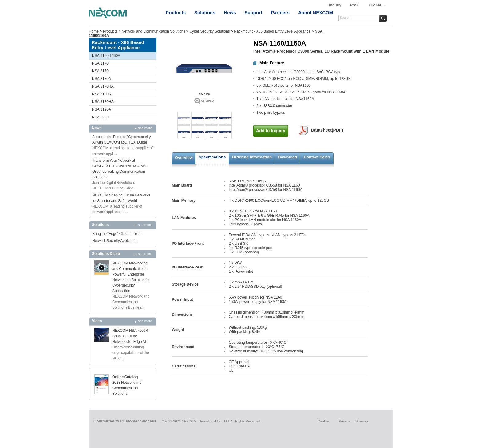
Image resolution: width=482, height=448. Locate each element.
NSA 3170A (101, 79)
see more (145, 128)
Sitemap (361, 421)
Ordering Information (252, 157)
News (230, 12)
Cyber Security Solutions (209, 31)
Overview (184, 158)
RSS (354, 5)
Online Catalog (125, 377)
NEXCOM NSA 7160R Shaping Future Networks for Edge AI (130, 336)
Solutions (205, 12)
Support (254, 12)
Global (375, 5)
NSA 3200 (100, 117)
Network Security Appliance (114, 241)
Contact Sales (317, 157)
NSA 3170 (100, 71)
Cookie (323, 421)
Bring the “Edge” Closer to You (116, 234)
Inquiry (336, 5)
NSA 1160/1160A (106, 56)
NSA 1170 (100, 63)
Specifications (212, 157)
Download (287, 157)
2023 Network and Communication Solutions (127, 388)
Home (94, 31)
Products (176, 12)
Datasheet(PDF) (327, 130)
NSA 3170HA (103, 86)
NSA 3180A (101, 94)
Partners (280, 12)
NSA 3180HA (103, 102)
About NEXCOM (316, 12)
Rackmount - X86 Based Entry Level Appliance (272, 31)
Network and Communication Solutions (154, 31)
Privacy (344, 421)
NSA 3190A (101, 109)
